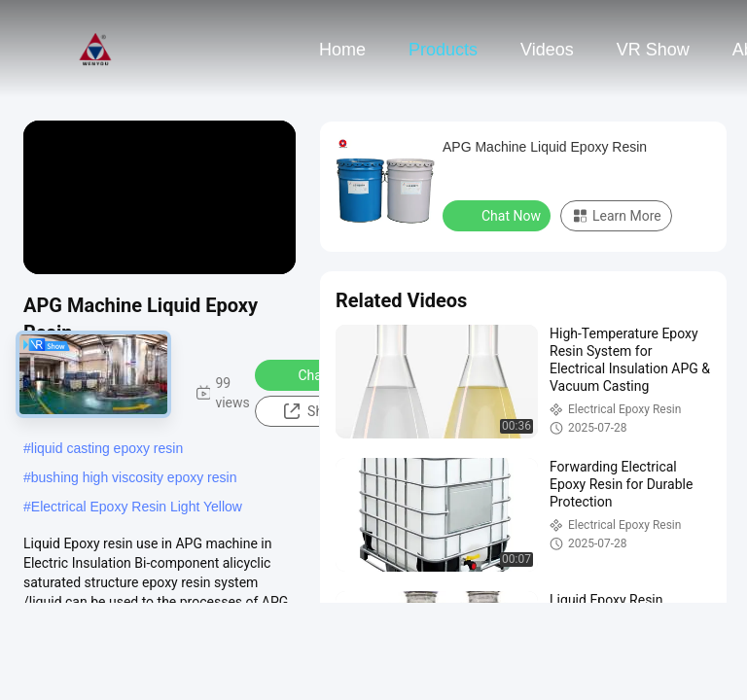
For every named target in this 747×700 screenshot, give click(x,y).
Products (443, 50)
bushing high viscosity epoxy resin (134, 477)
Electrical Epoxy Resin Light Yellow (137, 507)
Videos (547, 50)
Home (342, 50)
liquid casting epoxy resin (107, 448)
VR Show (653, 50)
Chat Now (315, 374)
